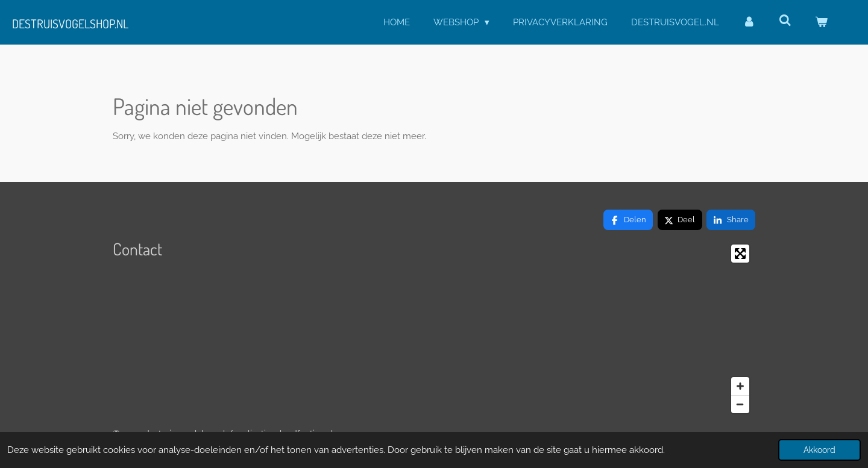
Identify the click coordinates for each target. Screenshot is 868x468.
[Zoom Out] (740, 404)
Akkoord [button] (819, 450)
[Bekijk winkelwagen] (821, 23)
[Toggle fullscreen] (740, 254)
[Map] (653, 329)
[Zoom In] (740, 386)
